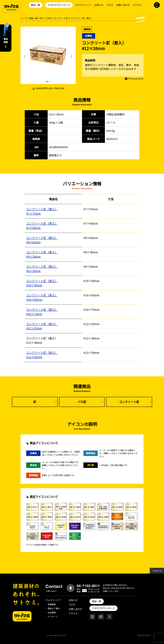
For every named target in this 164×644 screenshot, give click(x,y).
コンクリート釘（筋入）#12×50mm (42, 355)
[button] (47, 82)
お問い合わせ (123, 5)
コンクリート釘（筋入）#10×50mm (42, 283)
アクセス (137, 5)
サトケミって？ (84, 5)
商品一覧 (35, 5)
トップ (23, 18)
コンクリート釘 (61, 18)
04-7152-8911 (88, 586)
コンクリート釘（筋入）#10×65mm (42, 297)
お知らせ (99, 5)
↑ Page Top (157, 571)
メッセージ (53, 616)
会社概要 (52, 612)
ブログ (110, 5)
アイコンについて (136, 79)
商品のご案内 (54, 608)
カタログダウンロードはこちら (50, 88)
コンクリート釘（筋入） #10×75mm (42, 312)
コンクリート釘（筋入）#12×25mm (42, 326)
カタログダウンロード (59, 5)
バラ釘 (48, 18)
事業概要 (52, 604)
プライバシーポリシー (144, 635)
